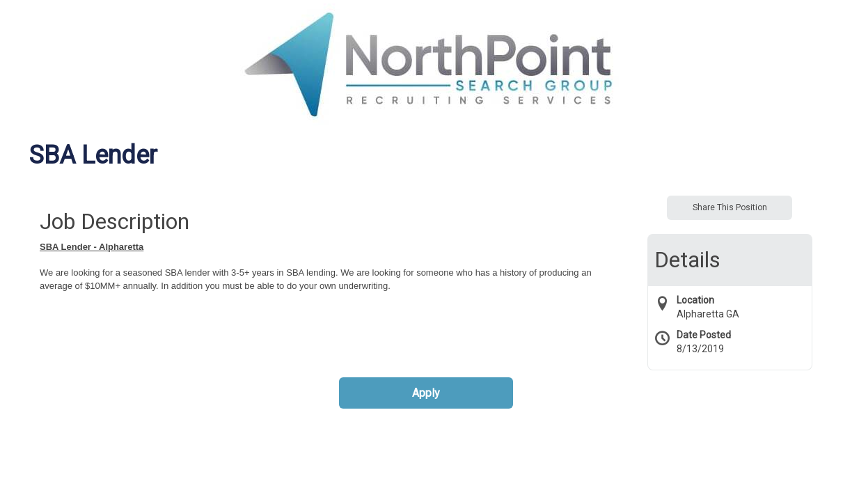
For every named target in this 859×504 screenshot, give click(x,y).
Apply (426, 393)
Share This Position (730, 207)
